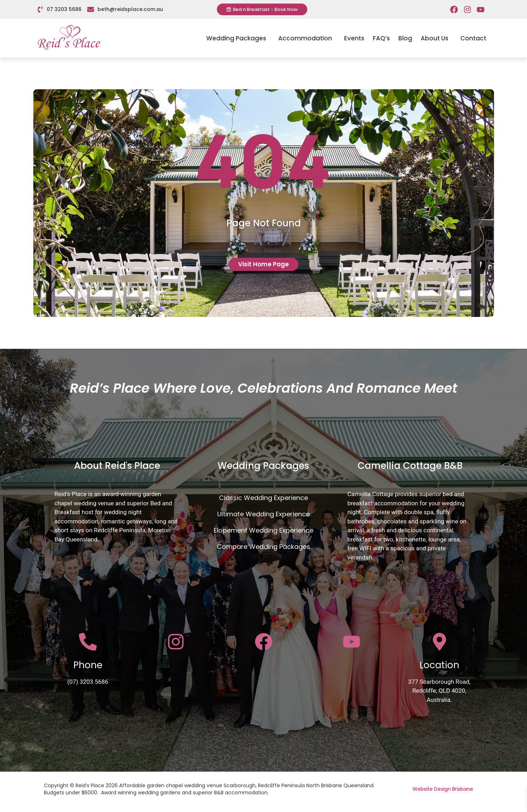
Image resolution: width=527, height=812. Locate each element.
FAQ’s (381, 38)
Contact (473, 38)
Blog (405, 38)
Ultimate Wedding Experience (263, 514)
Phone (88, 665)
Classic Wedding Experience (263, 498)
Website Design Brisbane (443, 789)
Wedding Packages (238, 38)
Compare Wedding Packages (263, 547)
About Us (436, 38)
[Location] (439, 642)
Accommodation (307, 38)
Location (439, 665)
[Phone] (88, 642)
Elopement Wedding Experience (263, 530)
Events (354, 38)
